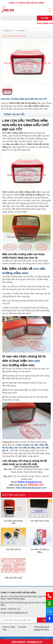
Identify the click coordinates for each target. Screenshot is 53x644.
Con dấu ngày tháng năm (13, 522)
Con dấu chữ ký (13, 549)
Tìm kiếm (45, 18)
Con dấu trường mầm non (14, 36)
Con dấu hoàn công (40, 521)
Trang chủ (7, 30)
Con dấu (21, 30)
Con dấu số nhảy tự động (40, 551)
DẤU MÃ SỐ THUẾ (13, 578)
